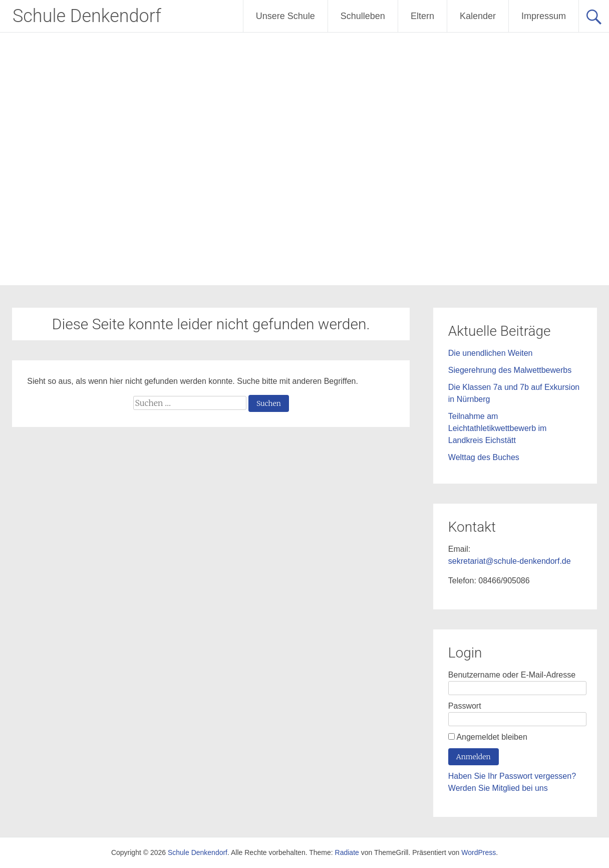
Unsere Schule (285, 16)
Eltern (422, 16)
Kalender (478, 16)
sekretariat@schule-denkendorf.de (510, 561)
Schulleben (363, 16)
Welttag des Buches (484, 457)
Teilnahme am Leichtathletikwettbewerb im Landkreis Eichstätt (498, 428)
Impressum (544, 16)
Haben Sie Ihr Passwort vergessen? (512, 776)
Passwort (465, 706)
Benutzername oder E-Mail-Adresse (512, 675)
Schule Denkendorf (87, 16)
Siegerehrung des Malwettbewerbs (510, 370)
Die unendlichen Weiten (491, 353)
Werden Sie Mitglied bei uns (498, 788)
